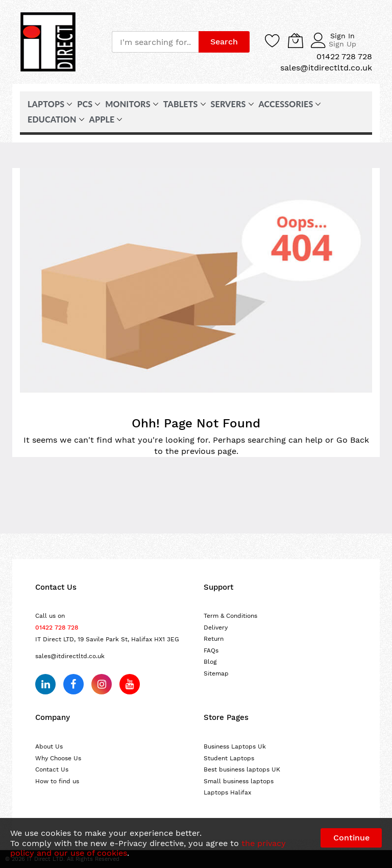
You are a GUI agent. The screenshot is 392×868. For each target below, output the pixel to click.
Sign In (342, 36)
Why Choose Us (58, 758)
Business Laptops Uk (235, 746)
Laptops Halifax (227, 792)
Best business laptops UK (242, 769)
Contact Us (52, 769)
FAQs (211, 650)
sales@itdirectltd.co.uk (70, 656)
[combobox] (155, 42)
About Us (49, 746)
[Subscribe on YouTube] (130, 684)
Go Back (353, 440)
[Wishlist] (273, 40)
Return (214, 639)
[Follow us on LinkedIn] (45, 684)
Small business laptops (239, 781)
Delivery (216, 628)
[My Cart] (296, 40)
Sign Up (342, 44)
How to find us (57, 781)
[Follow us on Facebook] (73, 684)
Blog (210, 662)
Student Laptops (229, 758)
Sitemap (216, 673)
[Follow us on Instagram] (102, 684)
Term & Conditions (230, 616)
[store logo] (48, 42)
